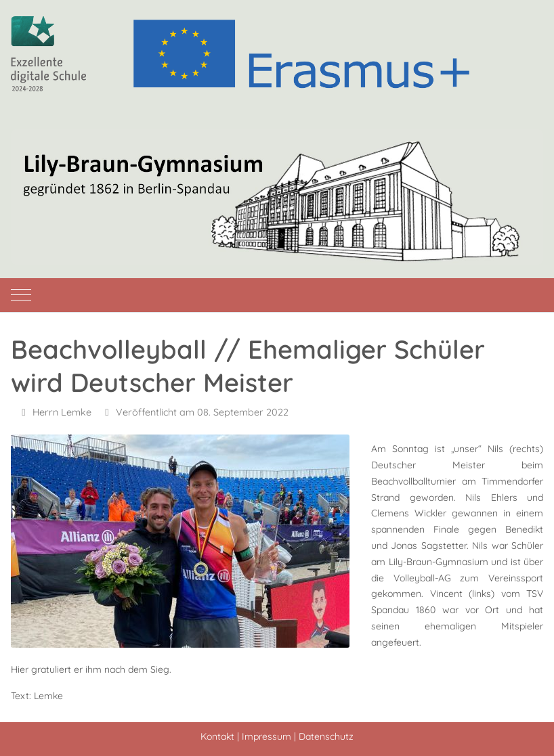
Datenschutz (326, 736)
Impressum (267, 736)
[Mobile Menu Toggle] (21, 295)
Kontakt (217, 736)
